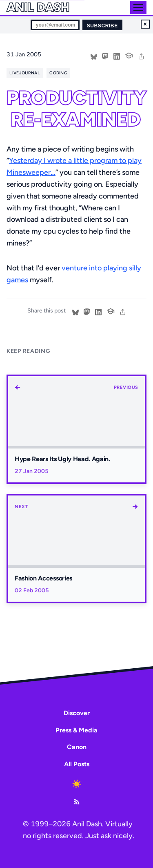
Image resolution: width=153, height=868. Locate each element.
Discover (77, 713)
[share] (141, 56)
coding (58, 73)
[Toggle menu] (138, 8)
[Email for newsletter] (55, 25)
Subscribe (102, 26)
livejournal (24, 73)
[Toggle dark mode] (77, 784)
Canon (77, 747)
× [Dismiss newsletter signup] (145, 24)
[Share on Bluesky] (94, 56)
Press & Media (76, 730)
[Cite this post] (129, 55)
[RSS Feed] (77, 802)
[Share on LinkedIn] (117, 56)
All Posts (77, 764)
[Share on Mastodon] (105, 56)
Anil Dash (38, 7)
